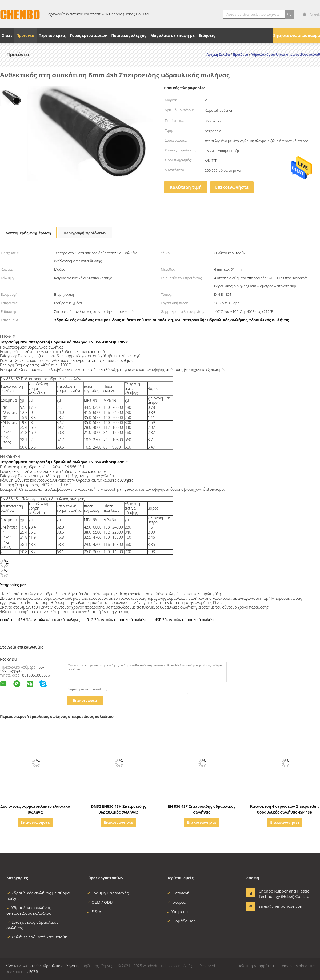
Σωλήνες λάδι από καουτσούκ (37, 937)
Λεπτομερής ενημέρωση (28, 233)
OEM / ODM (100, 902)
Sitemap (285, 966)
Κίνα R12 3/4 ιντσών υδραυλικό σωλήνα (40, 966)
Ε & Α (94, 911)
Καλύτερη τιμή (186, 187)
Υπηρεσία (178, 911)
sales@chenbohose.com (275, 906)
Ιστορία (176, 902)
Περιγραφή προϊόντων (85, 233)
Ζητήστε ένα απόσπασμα (297, 35)
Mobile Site (305, 966)
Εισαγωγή (178, 893)
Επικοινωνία (85, 700)
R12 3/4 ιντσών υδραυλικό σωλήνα (117, 620)
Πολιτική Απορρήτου (256, 966)
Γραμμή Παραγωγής (107, 893)
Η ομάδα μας (181, 921)
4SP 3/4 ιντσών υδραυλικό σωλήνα (185, 620)
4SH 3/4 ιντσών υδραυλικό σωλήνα (49, 620)
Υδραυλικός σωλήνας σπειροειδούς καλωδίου (29, 910)
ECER (33, 972)
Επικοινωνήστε (232, 187)
